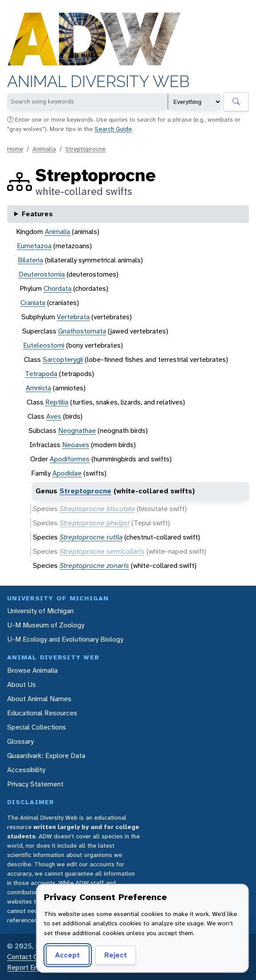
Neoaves (76, 445)
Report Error (26, 967)
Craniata (33, 303)
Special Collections (37, 727)
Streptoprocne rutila (91, 537)
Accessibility (26, 770)
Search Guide (113, 129)
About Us (22, 684)
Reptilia (57, 402)
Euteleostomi (44, 345)
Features (37, 214)
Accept (67, 955)
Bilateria (30, 260)
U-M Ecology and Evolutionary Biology (65, 639)
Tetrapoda (41, 374)
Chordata (57, 288)
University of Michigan (40, 611)
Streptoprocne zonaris (94, 565)
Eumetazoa (34, 246)
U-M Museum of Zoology (46, 625)
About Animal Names (39, 699)
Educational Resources (42, 713)
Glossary (20, 741)
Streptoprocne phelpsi (95, 523)
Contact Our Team (35, 957)
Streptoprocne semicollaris (102, 551)
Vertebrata (73, 317)
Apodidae (67, 473)
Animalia (44, 149)
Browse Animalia (32, 670)
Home (15, 149)
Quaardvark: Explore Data (46, 756)
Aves (54, 416)
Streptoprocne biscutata (97, 509)
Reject (116, 955)
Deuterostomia (42, 274)
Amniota (38, 388)
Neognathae (77, 430)
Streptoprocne (85, 149)
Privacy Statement (35, 784)
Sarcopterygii (63, 359)
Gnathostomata (82, 331)
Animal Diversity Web (98, 81)
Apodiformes (70, 459)
